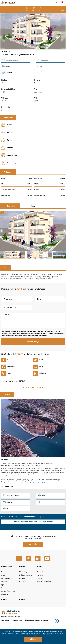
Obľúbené (34, 11)
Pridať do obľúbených (16, 72)
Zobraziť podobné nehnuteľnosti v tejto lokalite (33, 534)
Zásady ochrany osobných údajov (43, 344)
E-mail (39, 311)
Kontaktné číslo (10, 319)
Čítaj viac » (50, 635)
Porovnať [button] (16, 78)
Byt (3, 598)
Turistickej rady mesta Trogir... (39, 495)
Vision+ (57, 4)
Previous (2, 243)
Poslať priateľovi (50, 72)
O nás (40, 579)
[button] (20, 55)
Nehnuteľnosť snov (26, 588)
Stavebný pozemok (8, 604)
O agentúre (41, 585)
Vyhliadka (33, 557)
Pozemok (5, 608)
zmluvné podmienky (41, 345)
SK (62, 4)
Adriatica (41, 588)
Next (64, 243)
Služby (40, 591)
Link (50, 78)
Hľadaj (19, 11)
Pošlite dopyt (33, 354)
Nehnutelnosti (7, 579)
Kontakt (41, 11)
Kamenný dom (7, 591)
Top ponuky (26, 11)
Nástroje (23, 579)
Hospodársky (6, 601)
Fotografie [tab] (11, 218)
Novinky (4, 613)
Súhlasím (33, 639)
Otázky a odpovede (44, 594)
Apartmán (5, 594)
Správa (7, 327)
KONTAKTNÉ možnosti (33, 400)
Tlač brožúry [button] (16, 85)
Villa (3, 585)
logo (8, 3)
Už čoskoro (23, 594)
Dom (3, 588)
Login (51, 4)
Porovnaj (23, 591)
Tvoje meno (9, 311)
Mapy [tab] (33, 218)
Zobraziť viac (9, 498)
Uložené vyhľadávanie (28, 585)
